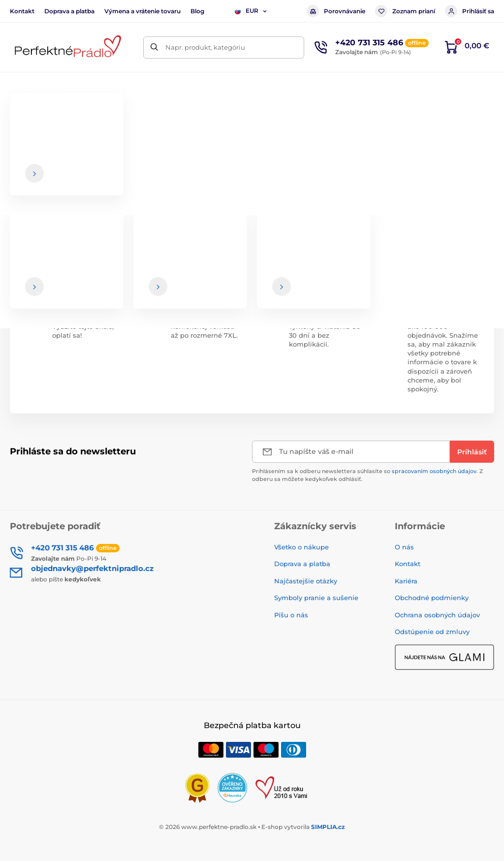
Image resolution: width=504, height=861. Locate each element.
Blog (197, 11)
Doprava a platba (69, 11)
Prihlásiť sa (470, 11)
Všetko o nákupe (301, 547)
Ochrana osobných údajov (437, 615)
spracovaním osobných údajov (434, 471)
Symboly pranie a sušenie (316, 598)
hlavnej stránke (274, 197)
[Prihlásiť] (472, 452)
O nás (404, 547)
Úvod (18, 116)
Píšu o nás (291, 615)
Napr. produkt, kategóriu (205, 47)
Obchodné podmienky (432, 598)
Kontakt (22, 11)
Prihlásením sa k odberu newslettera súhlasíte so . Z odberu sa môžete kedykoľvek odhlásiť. (367, 475)
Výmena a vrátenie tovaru (142, 11)
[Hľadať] (154, 48)
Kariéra (406, 581)
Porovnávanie (336, 11)
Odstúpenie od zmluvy (432, 632)
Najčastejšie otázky (306, 581)
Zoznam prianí (405, 11)
